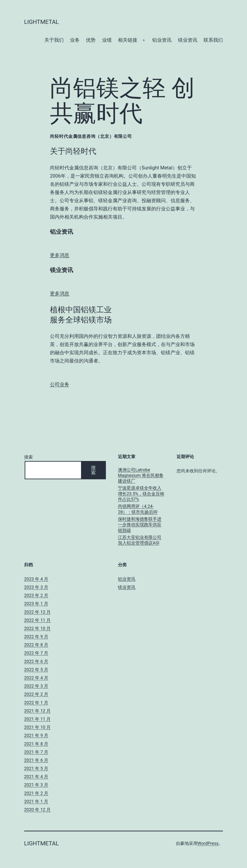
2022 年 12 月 (37, 612)
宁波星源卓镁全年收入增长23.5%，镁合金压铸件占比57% (141, 494)
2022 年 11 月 (37, 620)
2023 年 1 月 (36, 604)
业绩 (107, 40)
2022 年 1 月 (36, 703)
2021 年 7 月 (36, 752)
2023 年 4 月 (36, 579)
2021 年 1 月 (36, 801)
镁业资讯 (188, 40)
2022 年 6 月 (36, 661)
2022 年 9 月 (36, 637)
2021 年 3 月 (36, 785)
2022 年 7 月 (36, 653)
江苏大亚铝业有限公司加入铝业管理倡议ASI (140, 540)
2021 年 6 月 (36, 760)
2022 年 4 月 (36, 678)
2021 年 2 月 (36, 793)
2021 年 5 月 (36, 768)
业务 (75, 40)
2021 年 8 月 (36, 744)
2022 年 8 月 (36, 645)
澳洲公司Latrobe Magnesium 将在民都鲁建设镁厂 (141, 475)
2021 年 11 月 (37, 719)
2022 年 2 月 (36, 694)
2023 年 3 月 (36, 587)
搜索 (28, 457)
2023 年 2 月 (36, 595)
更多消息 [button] (60, 255)
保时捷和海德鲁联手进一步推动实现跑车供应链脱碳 (140, 525)
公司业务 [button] (60, 384)
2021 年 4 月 (36, 777)
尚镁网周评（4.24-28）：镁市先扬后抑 (138, 509)
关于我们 (54, 40)
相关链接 (128, 40)
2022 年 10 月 (37, 628)
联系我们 (213, 40)
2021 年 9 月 (36, 735)
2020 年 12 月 (37, 810)
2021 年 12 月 (37, 711)
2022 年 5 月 (36, 670)
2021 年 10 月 (37, 727)
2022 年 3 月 (36, 686)
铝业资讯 (162, 40)
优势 (91, 40)
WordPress (208, 843)
